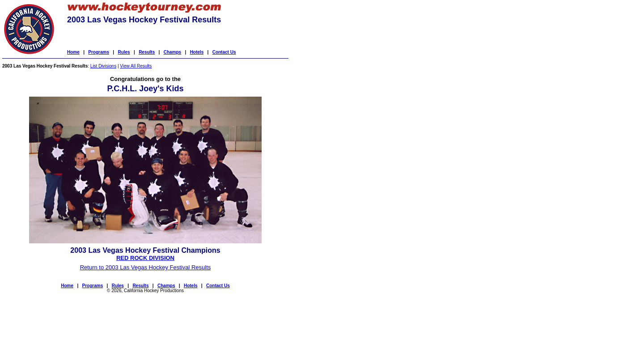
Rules (124, 52)
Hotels (197, 52)
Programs (99, 52)
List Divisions (103, 66)
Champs (172, 52)
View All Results (136, 66)
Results (147, 52)
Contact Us (224, 52)
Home (73, 52)
